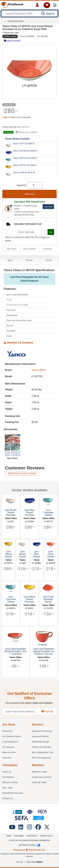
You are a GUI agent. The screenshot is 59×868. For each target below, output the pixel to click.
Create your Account (42, 777)
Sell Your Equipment (41, 758)
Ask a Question (29, 249)
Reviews (29, 260)
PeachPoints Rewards (13, 793)
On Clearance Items (12, 736)
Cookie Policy (32, 836)
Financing (48, 249)
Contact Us (8, 798)
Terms (9, 836)
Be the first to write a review (22, 474)
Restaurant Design (41, 742)
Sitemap (20, 862)
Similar (49, 260)
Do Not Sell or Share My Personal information (29, 840)
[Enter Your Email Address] (20, 712)
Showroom (7, 731)
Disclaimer (19, 836)
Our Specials (8, 747)
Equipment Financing (42, 731)
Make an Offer (9, 752)
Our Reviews (8, 777)
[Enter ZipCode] (26, 232)
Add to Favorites (12, 41)
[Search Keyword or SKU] (21, 14)
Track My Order (39, 782)
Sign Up (47, 711)
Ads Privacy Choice (29, 845)
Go (51, 232)
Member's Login (39, 772)
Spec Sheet (11, 249)
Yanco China (10, 36)
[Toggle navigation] (55, 5)
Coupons (7, 758)
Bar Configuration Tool (43, 752)
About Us (7, 772)
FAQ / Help (7, 788)
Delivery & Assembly (42, 747)
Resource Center (10, 782)
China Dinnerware (15, 21)
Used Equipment (10, 742)
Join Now (48, 207)
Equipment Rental (40, 736)
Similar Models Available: (18, 139)
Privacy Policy (47, 836)
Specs (10, 260)
